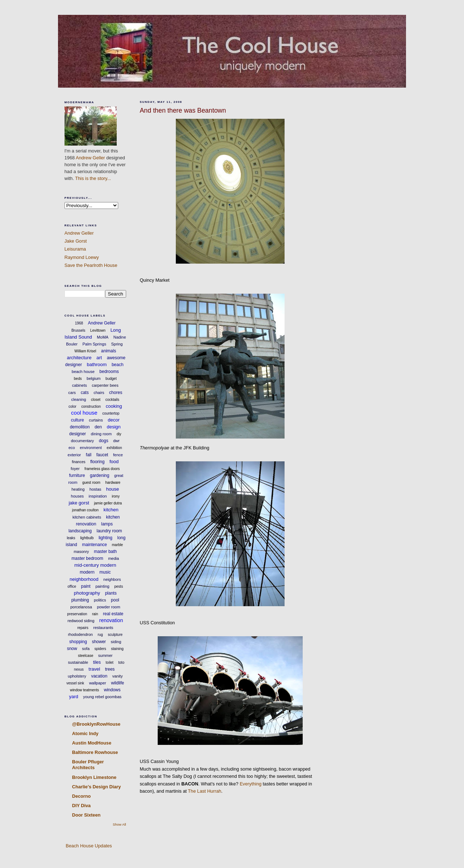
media (113, 558)
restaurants (103, 628)
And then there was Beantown (183, 110)
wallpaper (98, 683)
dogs (104, 441)
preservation (77, 614)
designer (78, 434)
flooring (97, 462)
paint (86, 586)
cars (72, 393)
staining (117, 649)
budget (111, 379)
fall (89, 455)
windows (112, 690)
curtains (96, 420)
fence (118, 455)
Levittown (98, 330)
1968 (79, 323)
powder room (108, 607)
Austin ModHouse (92, 743)
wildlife (117, 683)
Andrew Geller (90, 158)
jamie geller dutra (108, 503)
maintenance (94, 545)
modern (87, 572)
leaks (71, 538)
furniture (77, 475)
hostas (95, 489)
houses (77, 496)
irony (116, 496)
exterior (74, 455)
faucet (102, 455)
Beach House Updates (88, 846)
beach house (83, 372)
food (114, 462)
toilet (110, 662)
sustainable (78, 662)
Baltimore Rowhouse (95, 752)
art (99, 358)
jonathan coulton (85, 510)
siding (116, 642)
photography (87, 593)
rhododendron (80, 634)
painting (102, 586)
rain (95, 614)
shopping (78, 642)
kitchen (111, 510)
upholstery (77, 676)
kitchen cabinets (87, 517)
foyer (75, 469)
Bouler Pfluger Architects (88, 765)
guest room (91, 483)
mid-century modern (95, 565)
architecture (79, 358)
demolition (80, 427)
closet (96, 400)
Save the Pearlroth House (91, 265)
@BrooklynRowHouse (96, 724)
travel (94, 669)
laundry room (109, 531)
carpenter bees (105, 385)
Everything (250, 784)
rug (100, 635)
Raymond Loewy (82, 257)
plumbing (80, 600)
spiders (100, 649)
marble (118, 545)
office (72, 586)
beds (78, 379)
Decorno (82, 796)
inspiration (98, 496)
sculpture (115, 635)
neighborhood (84, 579)
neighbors (112, 579)
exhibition (114, 448)
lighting (105, 538)
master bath (105, 552)
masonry (81, 552)
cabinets (80, 385)
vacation (99, 676)
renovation (111, 620)
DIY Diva (81, 806)
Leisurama (75, 249)
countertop (111, 413)
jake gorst (79, 503)
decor (114, 420)
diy (119, 434)
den (98, 427)
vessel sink (75, 683)
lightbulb (87, 538)
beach (118, 365)
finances (78, 462)
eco (72, 448)
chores (116, 393)
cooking (114, 406)
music (105, 572)
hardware (113, 483)
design (113, 427)
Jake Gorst (76, 241)
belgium (94, 378)
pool (115, 600)
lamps (107, 524)
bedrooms (109, 372)
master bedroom (87, 558)
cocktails (112, 400)
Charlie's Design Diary (97, 787)
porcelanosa (81, 607)
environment (91, 448)
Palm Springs (94, 344)
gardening (100, 475)
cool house (84, 413)
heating (78, 489)
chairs (99, 393)
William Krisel (85, 351)
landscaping (80, 531)
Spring (117, 344)
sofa (86, 649)
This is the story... (93, 178)
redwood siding (81, 621)
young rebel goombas (102, 697)
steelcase (86, 656)
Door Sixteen (86, 815)
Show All (119, 824)
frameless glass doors (102, 469)
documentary (83, 441)
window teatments (84, 690)
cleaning (78, 399)
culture (78, 420)
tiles (97, 662)
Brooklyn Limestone (94, 777)
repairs (83, 628)
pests (119, 586)
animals (109, 351)
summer (105, 655)
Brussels (78, 330)
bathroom (97, 364)
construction (91, 406)
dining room (101, 434)
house (113, 489)
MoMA (103, 337)
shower (99, 642)
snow (72, 649)
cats (85, 393)
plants (111, 593)
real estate (113, 614)
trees (110, 669)
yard (73, 697)
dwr (116, 441)
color (72, 406)
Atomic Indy (85, 733)
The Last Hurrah (204, 791)
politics (100, 600)
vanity (118, 676)
